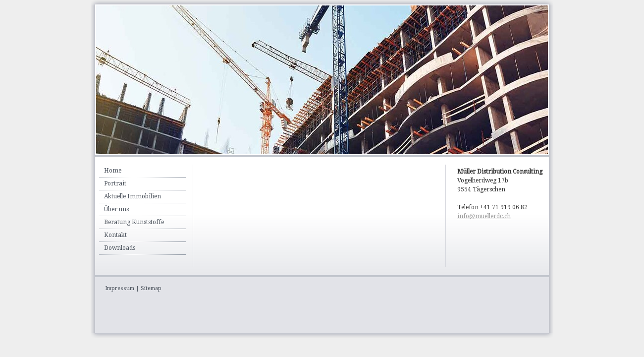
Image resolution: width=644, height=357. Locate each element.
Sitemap (151, 288)
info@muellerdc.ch (484, 216)
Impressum (120, 288)
